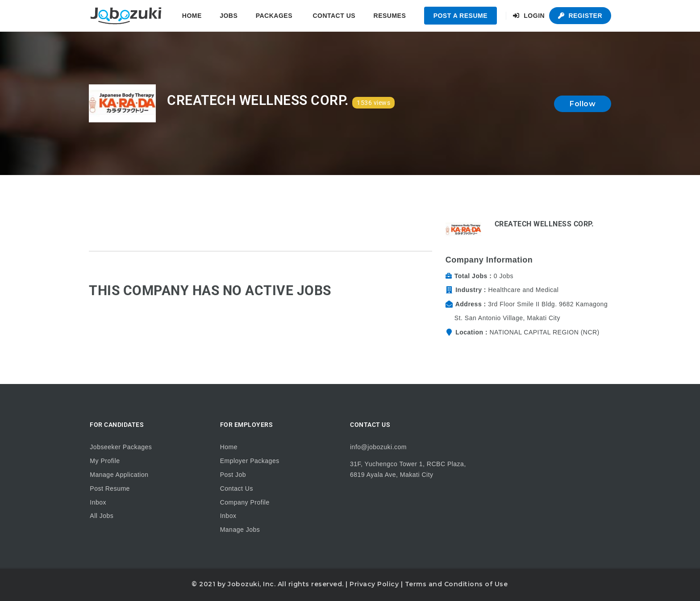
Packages (274, 16)
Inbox (98, 502)
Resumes (390, 16)
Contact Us (334, 16)
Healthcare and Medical (523, 290)
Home (192, 16)
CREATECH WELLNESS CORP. (544, 224)
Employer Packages (250, 461)
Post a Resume (460, 16)
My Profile (105, 461)
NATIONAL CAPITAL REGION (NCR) (544, 332)
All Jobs (102, 516)
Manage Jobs (240, 530)
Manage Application (119, 475)
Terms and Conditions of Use (456, 584)
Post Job (233, 475)
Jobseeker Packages (121, 447)
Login (529, 16)
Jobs (229, 16)
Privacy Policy (374, 584)
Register (580, 16)
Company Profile (245, 502)
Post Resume (110, 488)
